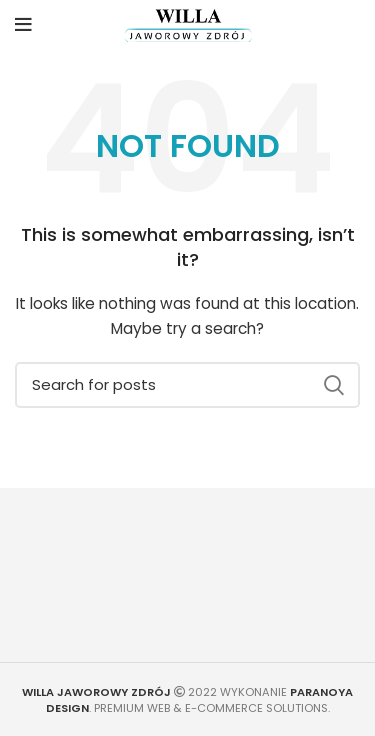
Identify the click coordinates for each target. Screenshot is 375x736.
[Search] (187, 385)
